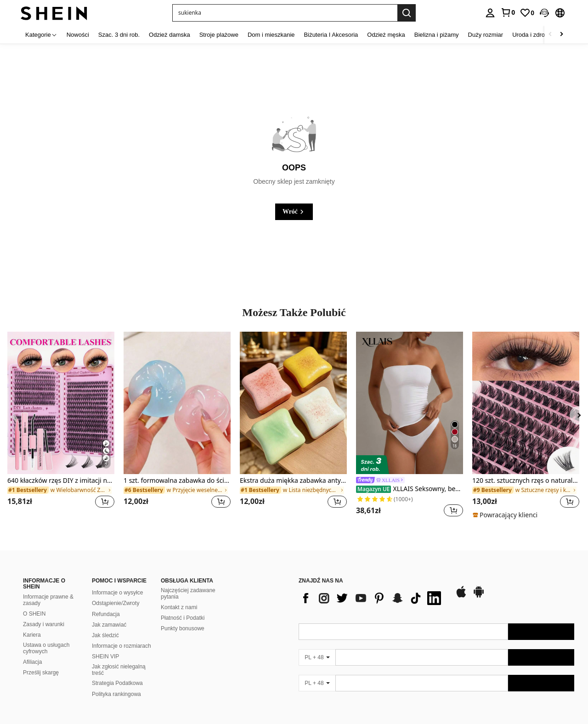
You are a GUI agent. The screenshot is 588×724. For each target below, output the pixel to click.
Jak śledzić (105, 635)
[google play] (479, 596)
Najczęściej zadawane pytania (188, 594)
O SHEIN (34, 614)
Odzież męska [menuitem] (386, 35)
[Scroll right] (561, 35)
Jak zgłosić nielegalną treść (119, 670)
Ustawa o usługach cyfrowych (46, 648)
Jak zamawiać (109, 625)
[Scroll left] (550, 35)
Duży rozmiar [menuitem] (486, 35)
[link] (508, 12)
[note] (506, 515)
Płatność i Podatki (183, 618)
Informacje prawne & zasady (48, 600)
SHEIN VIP (105, 656)
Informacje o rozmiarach (122, 646)
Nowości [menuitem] (78, 35)
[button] (544, 13)
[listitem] (61, 425)
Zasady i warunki (44, 624)
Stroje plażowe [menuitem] (219, 35)
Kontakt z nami (179, 607)
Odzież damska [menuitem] (170, 35)
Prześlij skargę (41, 673)
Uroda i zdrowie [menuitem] (533, 35)
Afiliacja (32, 662)
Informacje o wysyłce (117, 593)
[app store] (461, 596)
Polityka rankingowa (116, 694)
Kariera (32, 635)
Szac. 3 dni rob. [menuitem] (119, 35)
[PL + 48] (317, 657)
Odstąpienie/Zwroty (116, 603)
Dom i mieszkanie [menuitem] (271, 35)
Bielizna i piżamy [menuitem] (437, 35)
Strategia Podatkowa (117, 683)
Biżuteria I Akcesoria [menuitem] (331, 35)
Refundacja (106, 614)
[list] (372, 598)
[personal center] (490, 13)
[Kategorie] (41, 35)
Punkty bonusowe (183, 628)
